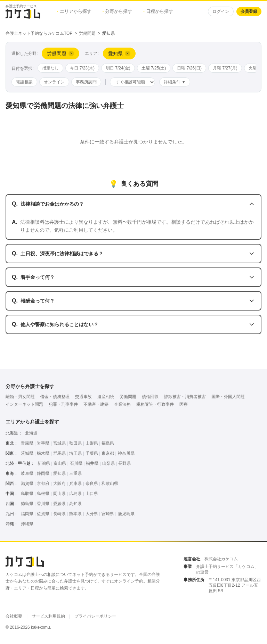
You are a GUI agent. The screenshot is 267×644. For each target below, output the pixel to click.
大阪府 (59, 484)
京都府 (43, 484)
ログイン (221, 11)
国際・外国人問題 (228, 397)
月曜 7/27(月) (225, 68)
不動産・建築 (96, 404)
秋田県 (75, 443)
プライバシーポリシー (95, 616)
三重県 (75, 473)
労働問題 (87, 33)
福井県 (92, 463)
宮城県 (59, 443)
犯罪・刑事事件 (63, 404)
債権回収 (150, 397)
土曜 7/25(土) (154, 68)
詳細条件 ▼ (175, 82)
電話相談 (24, 82)
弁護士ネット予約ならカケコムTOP (39, 33)
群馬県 (59, 453)
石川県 (76, 463)
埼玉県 (75, 453)
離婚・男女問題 (20, 397)
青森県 (27, 443)
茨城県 (27, 453)
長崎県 (59, 514)
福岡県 (27, 514)
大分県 (92, 514)
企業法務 (122, 404)
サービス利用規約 (48, 616)
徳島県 (27, 504)
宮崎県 (108, 514)
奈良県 (92, 484)
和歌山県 (110, 484)
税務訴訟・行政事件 (155, 404)
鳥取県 (27, 494)
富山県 (60, 463)
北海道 (31, 433)
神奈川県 (126, 453)
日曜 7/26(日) (189, 68)
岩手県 (43, 443)
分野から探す (118, 11)
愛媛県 (59, 504)
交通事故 (83, 397)
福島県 (108, 443)
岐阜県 (27, 473)
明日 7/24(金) (118, 68)
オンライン (54, 82)
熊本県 (75, 514)
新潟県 (44, 463)
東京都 (108, 453)
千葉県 (92, 453)
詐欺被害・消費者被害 (185, 397)
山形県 (92, 443)
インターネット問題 (24, 404)
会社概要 (14, 616)
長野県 (124, 463)
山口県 (92, 494)
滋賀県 (27, 484)
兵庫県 (75, 484)
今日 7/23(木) (82, 68)
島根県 (43, 494)
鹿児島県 (126, 514)
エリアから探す (74, 11)
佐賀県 (43, 514)
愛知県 (59, 473)
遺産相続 (106, 397)
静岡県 (43, 473)
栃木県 (43, 453)
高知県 (75, 504)
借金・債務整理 (55, 397)
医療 (184, 404)
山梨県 (108, 463)
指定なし (50, 68)
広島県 (75, 494)
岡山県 (59, 494)
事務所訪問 (86, 82)
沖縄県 (27, 524)
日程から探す (158, 11)
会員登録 (249, 11)
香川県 (43, 504)
